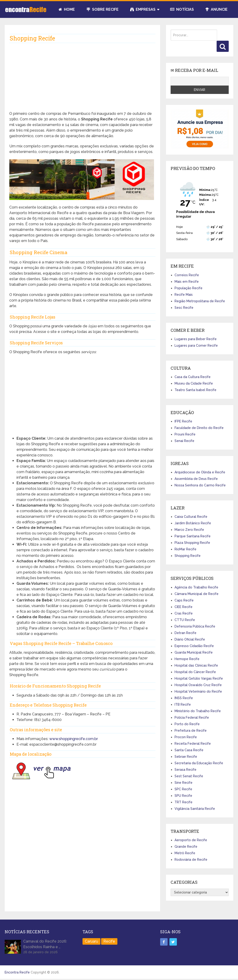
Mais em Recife (187, 282)
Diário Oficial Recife (190, 639)
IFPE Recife (183, 421)
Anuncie (217, 9)
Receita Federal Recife (193, 744)
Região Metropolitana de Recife (200, 301)
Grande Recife (186, 847)
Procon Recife (186, 737)
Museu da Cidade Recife (194, 383)
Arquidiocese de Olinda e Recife (200, 472)
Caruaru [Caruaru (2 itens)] (91, 941)
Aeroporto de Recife (191, 840)
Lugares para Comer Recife (196, 345)
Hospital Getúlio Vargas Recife (199, 678)
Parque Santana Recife (193, 536)
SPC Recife (183, 789)
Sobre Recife (102, 9)
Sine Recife (183, 783)
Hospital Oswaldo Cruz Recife (198, 685)
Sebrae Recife (186, 757)
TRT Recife (183, 802)
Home (67, 9)
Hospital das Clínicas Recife (196, 665)
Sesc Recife (184, 308)
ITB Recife (183, 704)
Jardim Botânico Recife (193, 523)
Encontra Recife (17, 972)
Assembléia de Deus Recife (196, 479)
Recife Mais (184, 295)
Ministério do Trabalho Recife (198, 711)
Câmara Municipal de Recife (197, 594)
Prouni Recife (185, 434)
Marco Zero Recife (189, 530)
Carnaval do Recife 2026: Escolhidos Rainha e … (45, 944)
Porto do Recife (187, 724)
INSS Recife (184, 698)
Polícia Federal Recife (192, 718)
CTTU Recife (185, 620)
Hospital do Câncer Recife (195, 672)
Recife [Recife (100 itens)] (109, 941)
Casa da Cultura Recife (193, 377)
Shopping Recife (188, 556)
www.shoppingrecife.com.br (74, 739)
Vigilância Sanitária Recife (195, 809)
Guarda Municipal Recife (194, 652)
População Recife (188, 288)
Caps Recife (184, 600)
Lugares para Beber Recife (196, 339)
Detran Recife (185, 633)
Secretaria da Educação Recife (199, 763)
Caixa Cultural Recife (191, 517)
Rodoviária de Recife (191, 860)
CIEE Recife (183, 607)
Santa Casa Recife (189, 750)
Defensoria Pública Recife (195, 626)
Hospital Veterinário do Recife (198, 691)
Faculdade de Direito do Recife (199, 428)
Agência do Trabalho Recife (196, 587)
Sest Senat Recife (189, 776)
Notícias (182, 9)
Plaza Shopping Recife (192, 543)
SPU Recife (183, 796)
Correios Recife (187, 275)
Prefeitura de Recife (191, 731)
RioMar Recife (185, 549)
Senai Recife (184, 441)
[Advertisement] (82, 78)
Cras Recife (184, 613)
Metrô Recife (185, 853)
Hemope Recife (187, 659)
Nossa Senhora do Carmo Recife (200, 485)
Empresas (143, 9)
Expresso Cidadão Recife (194, 646)
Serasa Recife (185, 770)
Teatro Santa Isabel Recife (195, 390)
